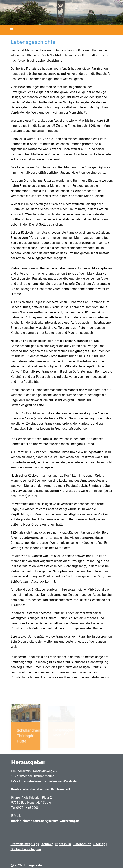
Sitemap (99, 844)
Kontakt (47, 844)
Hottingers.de (32, 865)
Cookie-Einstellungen (26, 849)
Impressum (63, 844)
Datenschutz (82, 844)
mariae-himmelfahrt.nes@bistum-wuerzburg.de (45, 821)
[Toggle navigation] (10, 30)
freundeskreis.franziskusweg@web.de (49, 781)
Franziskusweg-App (25, 844)
